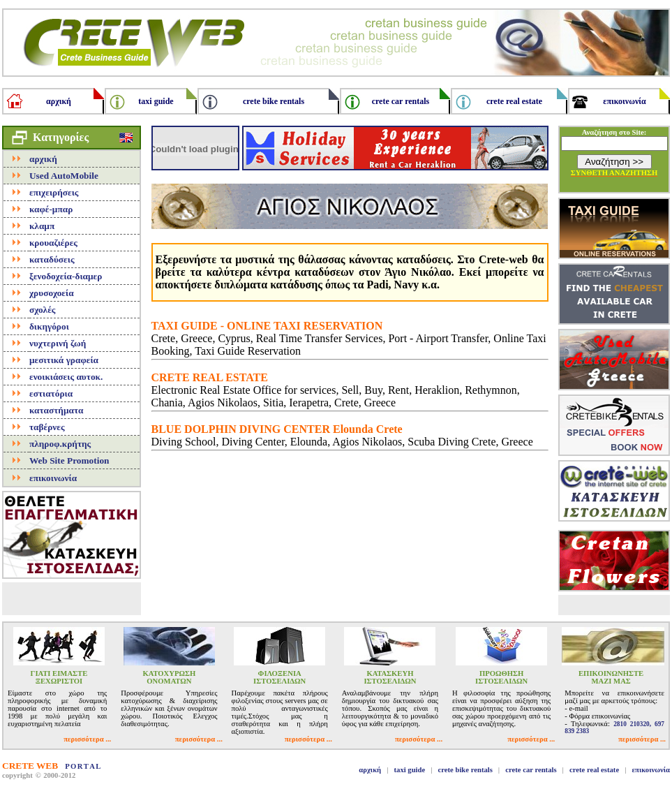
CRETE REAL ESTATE (210, 377)
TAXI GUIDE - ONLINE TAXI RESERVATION (267, 326)
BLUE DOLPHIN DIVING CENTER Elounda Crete (277, 429)
